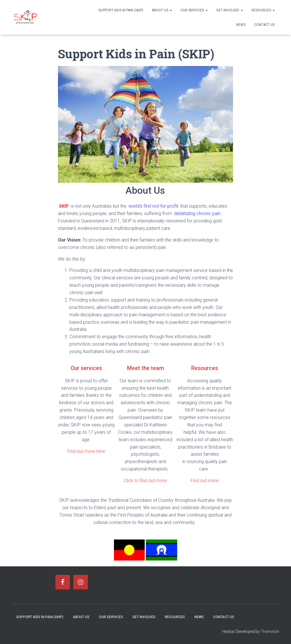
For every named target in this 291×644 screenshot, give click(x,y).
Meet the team (145, 368)
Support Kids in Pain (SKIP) (121, 10)
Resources (263, 10)
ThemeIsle (270, 631)
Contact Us (264, 25)
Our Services (194, 10)
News (241, 25)
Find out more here (86, 451)
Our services (86, 368)
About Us (162, 10)
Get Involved (230, 10)
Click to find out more (145, 480)
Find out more (205, 480)
